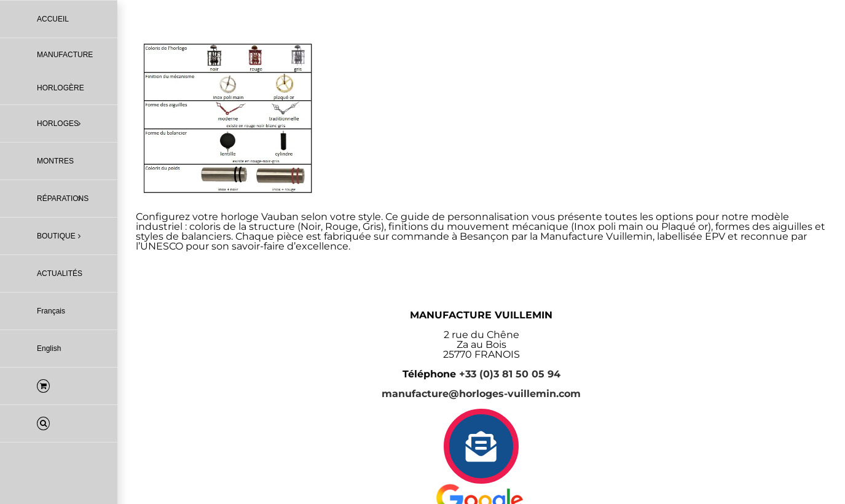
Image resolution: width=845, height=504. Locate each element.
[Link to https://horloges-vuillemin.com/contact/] (481, 446)
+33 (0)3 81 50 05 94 (510, 374)
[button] (59, 424)
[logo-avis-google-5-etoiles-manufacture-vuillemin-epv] (481, 488)
